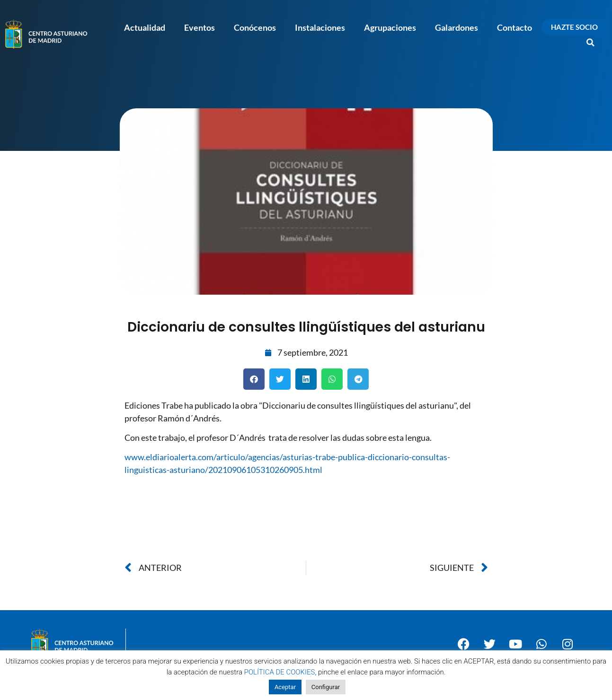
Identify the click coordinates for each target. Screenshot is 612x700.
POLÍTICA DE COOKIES (280, 672)
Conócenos (255, 27)
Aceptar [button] (285, 687)
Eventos (200, 27)
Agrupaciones (390, 27)
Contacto (514, 27)
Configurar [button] (326, 687)
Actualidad (145, 27)
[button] (591, 43)
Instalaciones (320, 27)
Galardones (457, 27)
